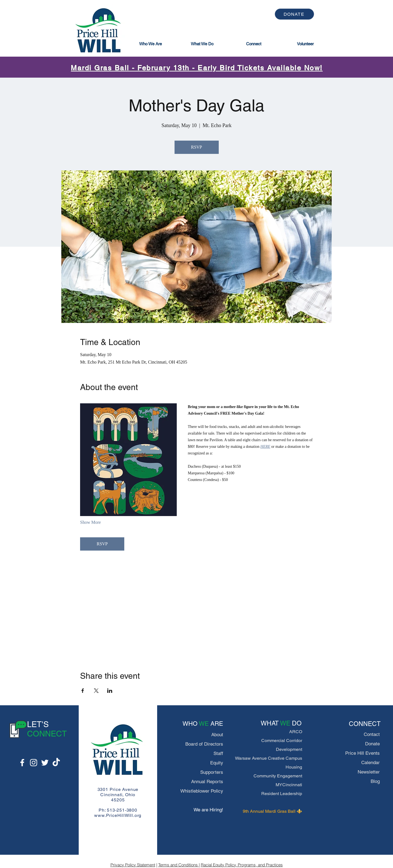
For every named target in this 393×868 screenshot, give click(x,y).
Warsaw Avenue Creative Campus (269, 758)
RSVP (196, 147)
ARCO (296, 732)
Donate (372, 744)
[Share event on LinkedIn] (110, 691)
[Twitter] (45, 763)
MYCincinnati (289, 785)
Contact (372, 734)
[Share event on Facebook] (83, 691)
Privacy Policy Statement (133, 865)
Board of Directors (204, 744)
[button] (151, 44)
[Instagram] (34, 763)
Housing (294, 767)
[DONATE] (294, 14)
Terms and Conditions (179, 865)
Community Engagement (278, 776)
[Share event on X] (96, 691)
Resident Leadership (282, 794)
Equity (217, 763)
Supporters (212, 772)
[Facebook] (22, 763)
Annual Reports (207, 782)
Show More (90, 522)
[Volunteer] (305, 44)
